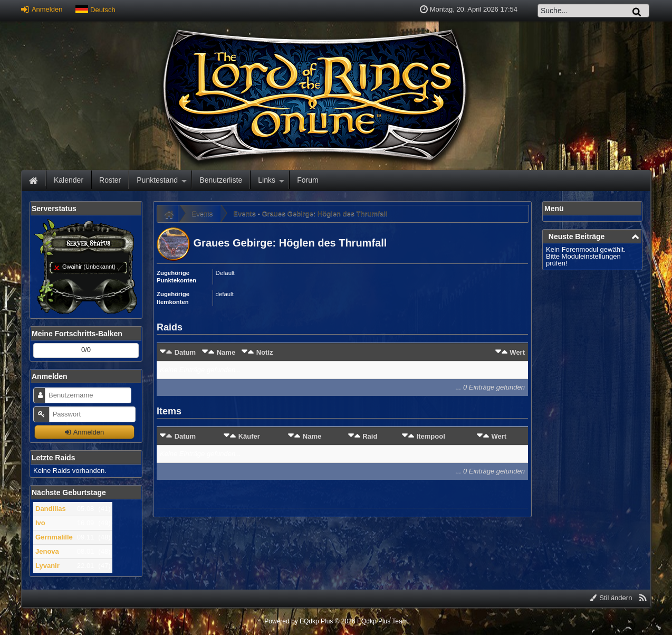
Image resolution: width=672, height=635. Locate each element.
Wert (517, 352)
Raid (370, 436)
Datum (185, 352)
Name (226, 352)
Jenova (47, 551)
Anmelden (42, 9)
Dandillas (51, 509)
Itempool (431, 436)
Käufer (249, 436)
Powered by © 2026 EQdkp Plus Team (336, 621)
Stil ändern (611, 598)
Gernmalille (54, 537)
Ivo (40, 523)
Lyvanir (47, 566)
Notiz (265, 352)
